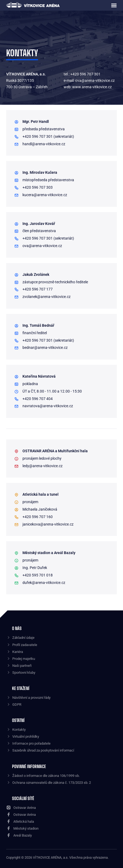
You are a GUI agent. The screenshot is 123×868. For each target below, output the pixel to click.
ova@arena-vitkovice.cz (95, 80)
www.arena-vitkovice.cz (92, 87)
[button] (114, 5)
